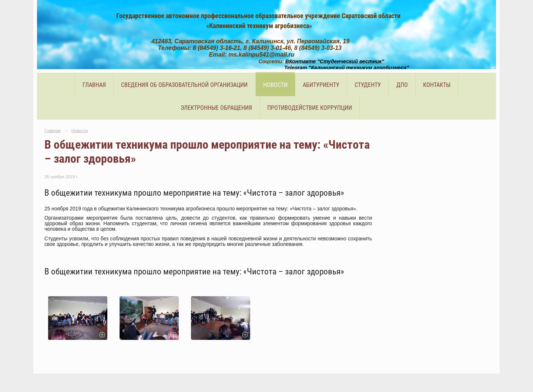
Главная (94, 85)
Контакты (437, 85)
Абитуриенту (321, 85)
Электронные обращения (216, 108)
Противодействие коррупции (310, 108)
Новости (275, 85)
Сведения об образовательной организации (184, 85)
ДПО (402, 85)
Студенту (368, 85)
